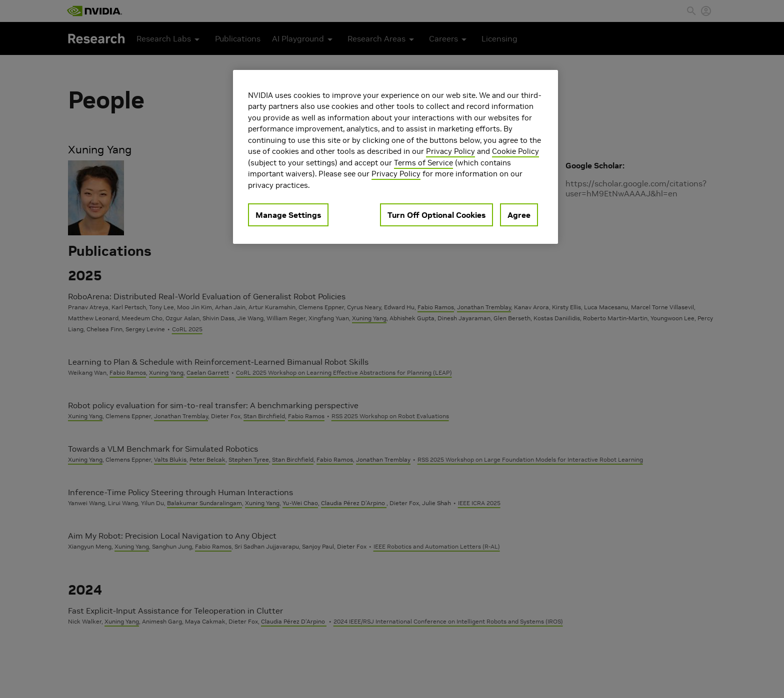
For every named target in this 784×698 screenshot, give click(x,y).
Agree (519, 215)
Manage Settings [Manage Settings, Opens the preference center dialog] (288, 215)
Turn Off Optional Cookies (436, 215)
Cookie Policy (515, 151)
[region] (395, 157)
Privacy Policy (450, 151)
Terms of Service (423, 163)
